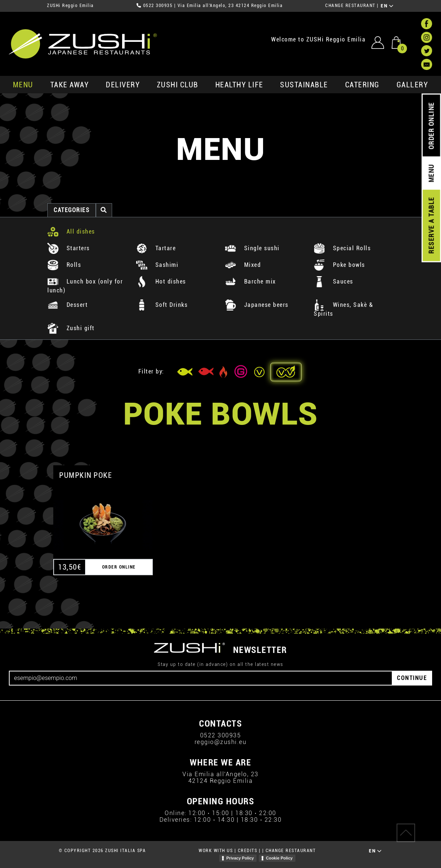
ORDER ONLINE (431, 126)
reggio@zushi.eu (221, 742)
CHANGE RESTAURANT (350, 6)
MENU (23, 85)
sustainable (304, 85)
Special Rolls (342, 248)
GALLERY (413, 85)
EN (387, 6)
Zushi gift (71, 328)
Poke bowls (339, 265)
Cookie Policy (279, 858)
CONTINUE (412, 678)
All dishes (71, 232)
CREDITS (248, 851)
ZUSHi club (178, 85)
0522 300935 (158, 6)
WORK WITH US (216, 851)
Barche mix (250, 281)
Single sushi (252, 248)
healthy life (239, 85)
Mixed (243, 265)
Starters (69, 248)
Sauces (334, 281)
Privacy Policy (240, 858)
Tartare (156, 248)
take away (70, 85)
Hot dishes (161, 281)
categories (72, 210)
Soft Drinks (162, 305)
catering (362, 85)
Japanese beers (257, 305)
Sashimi (157, 265)
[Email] (201, 678)
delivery (123, 85)
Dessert (68, 305)
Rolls (64, 265)
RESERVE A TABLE (431, 225)
